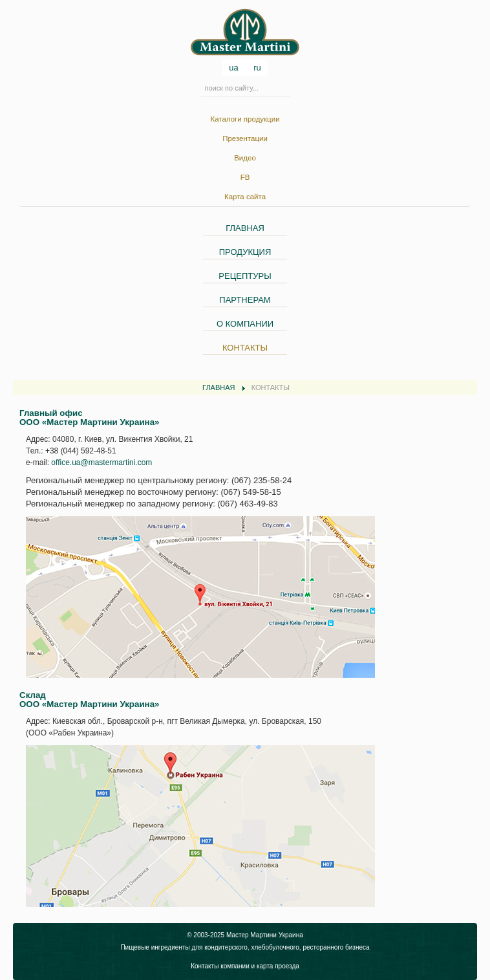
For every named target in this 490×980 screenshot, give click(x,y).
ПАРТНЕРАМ (245, 300)
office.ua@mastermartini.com (101, 463)
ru (257, 68)
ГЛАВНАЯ (245, 228)
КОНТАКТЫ (245, 348)
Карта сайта (245, 197)
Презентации (245, 138)
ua (235, 68)
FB (245, 177)
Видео (245, 158)
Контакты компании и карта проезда (245, 966)
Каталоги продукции (245, 119)
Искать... (201, 87)
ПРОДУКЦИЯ (245, 252)
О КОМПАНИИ (245, 324)
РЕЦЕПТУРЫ (245, 276)
